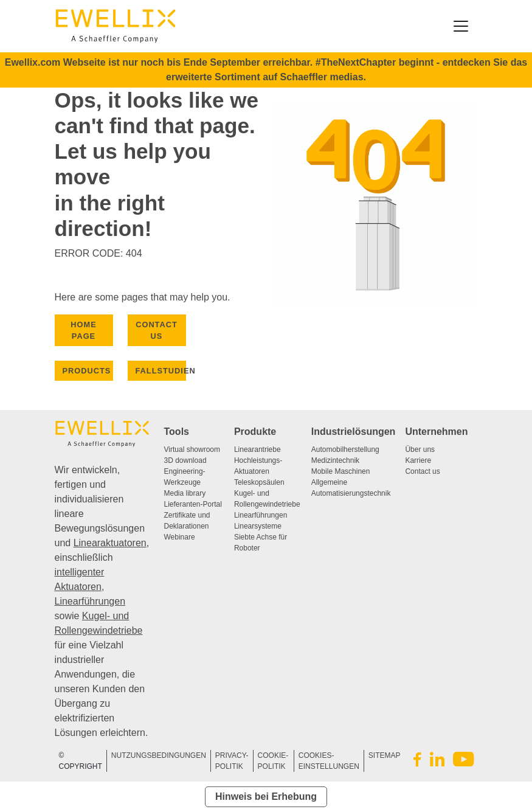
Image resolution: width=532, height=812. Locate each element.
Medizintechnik (335, 460)
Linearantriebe (257, 449)
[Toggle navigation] (461, 26)
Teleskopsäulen (259, 482)
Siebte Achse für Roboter (261, 543)
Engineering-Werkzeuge (185, 477)
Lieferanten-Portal (193, 504)
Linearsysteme (258, 526)
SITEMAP (385, 755)
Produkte (255, 432)
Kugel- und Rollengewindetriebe (267, 499)
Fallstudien (166, 371)
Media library (185, 493)
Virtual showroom (192, 449)
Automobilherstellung (345, 449)
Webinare (180, 537)
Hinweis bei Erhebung (266, 796)
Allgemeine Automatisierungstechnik (351, 488)
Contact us (422, 471)
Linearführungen (90, 601)
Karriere (418, 460)
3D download (185, 460)
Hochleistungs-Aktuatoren (258, 466)
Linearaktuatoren (110, 543)
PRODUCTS (87, 371)
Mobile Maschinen (341, 471)
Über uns (420, 449)
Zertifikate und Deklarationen (187, 521)
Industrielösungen (354, 432)
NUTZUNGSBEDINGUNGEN (159, 755)
